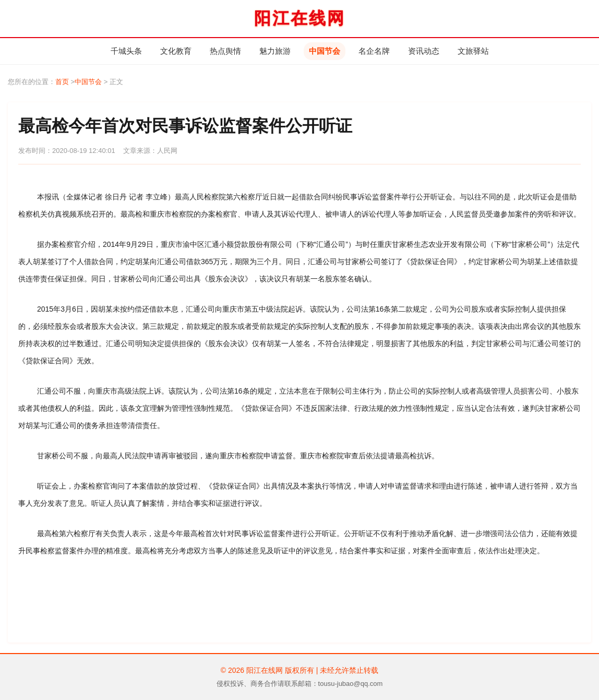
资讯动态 (424, 51)
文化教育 (176, 51)
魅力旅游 (275, 51)
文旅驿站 (473, 51)
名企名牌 (374, 51)
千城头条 (126, 51)
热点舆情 (225, 51)
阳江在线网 (300, 18)
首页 (62, 82)
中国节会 (325, 51)
